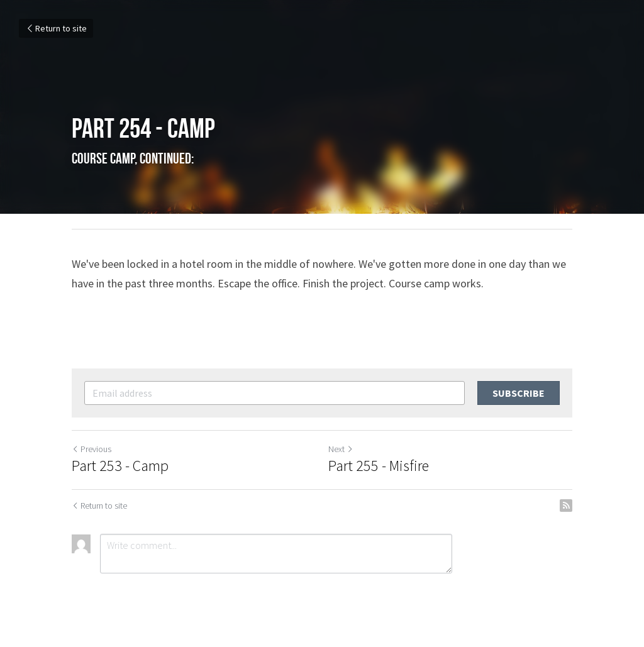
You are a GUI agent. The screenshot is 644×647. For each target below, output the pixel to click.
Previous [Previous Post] (92, 449)
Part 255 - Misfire (379, 466)
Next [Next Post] (341, 449)
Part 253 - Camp (120, 466)
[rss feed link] (566, 506)
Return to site (56, 28)
